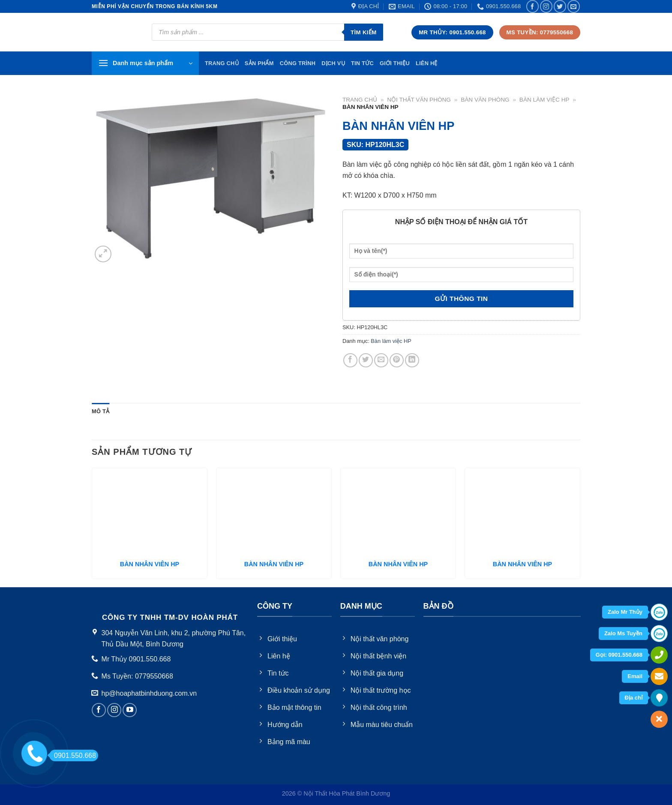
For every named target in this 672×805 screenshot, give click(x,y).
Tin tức (362, 63)
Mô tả (100, 411)
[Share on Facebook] (350, 360)
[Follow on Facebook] (532, 6)
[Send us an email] (574, 6)
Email (635, 676)
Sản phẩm (259, 63)
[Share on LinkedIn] (412, 360)
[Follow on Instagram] (546, 6)
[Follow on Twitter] (560, 6)
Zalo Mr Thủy (625, 612)
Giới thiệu (395, 63)
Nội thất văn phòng (419, 100)
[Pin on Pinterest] (397, 360)
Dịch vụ (333, 63)
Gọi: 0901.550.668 (619, 655)
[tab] (100, 412)
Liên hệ (427, 63)
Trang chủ (360, 100)
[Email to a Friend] (381, 360)
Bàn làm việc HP (544, 100)
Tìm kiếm (364, 32)
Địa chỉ (634, 698)
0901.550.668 (73, 755)
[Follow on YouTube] (130, 710)
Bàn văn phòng (485, 100)
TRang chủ (222, 63)
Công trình (298, 63)
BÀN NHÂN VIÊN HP (150, 564)
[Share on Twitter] (366, 360)
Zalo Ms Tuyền (623, 633)
